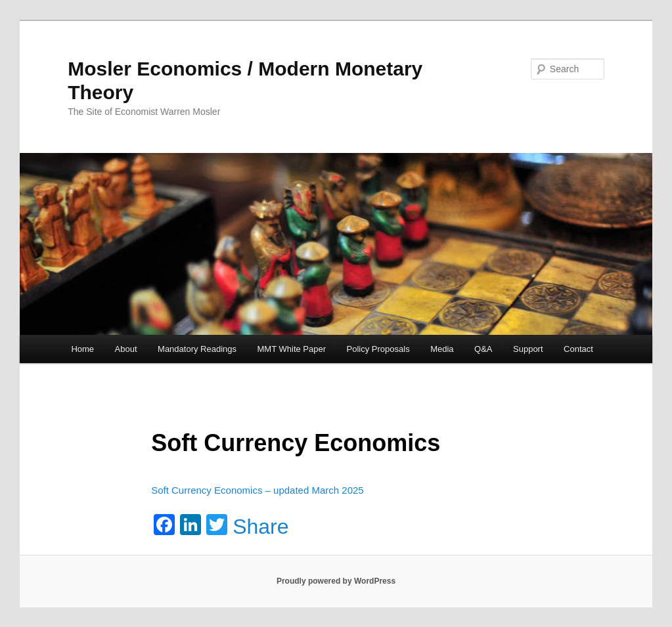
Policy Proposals (378, 349)
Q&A (483, 349)
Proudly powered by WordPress (336, 581)
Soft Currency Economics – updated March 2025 (258, 490)
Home (82, 349)
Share (260, 527)
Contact (578, 349)
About (126, 349)
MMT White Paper (292, 349)
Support (528, 349)
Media (442, 349)
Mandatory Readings (197, 349)
